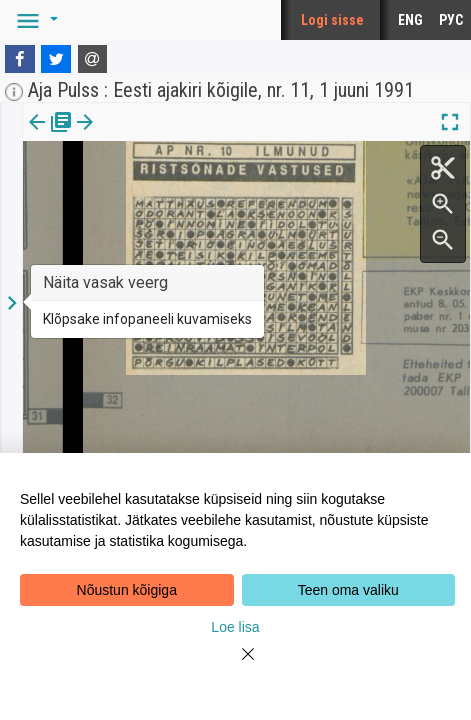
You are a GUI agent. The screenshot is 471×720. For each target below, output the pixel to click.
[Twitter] (56, 59)
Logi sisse (332, 20)
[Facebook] (20, 59)
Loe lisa (235, 627)
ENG (410, 20)
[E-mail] (93, 59)
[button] (34, 20)
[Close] (236, 666)
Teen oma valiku (348, 590)
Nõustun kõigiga (127, 590)
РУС (451, 20)
